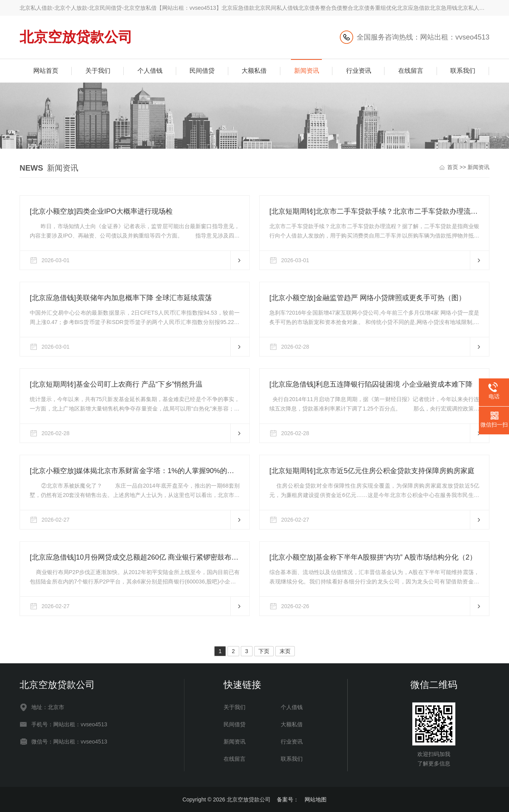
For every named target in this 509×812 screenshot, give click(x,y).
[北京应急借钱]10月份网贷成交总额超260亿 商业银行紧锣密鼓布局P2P (135, 557)
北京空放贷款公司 (76, 37)
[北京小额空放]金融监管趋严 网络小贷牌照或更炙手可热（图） (367, 298)
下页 (264, 651)
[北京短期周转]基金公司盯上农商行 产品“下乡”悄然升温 (116, 384)
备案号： (288, 799)
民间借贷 (202, 71)
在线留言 (411, 71)
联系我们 (463, 71)
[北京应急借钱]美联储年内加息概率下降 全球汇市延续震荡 (121, 298)
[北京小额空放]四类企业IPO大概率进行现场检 (101, 211)
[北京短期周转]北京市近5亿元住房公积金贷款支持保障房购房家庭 (372, 471)
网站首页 (46, 71)
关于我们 (98, 71)
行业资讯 (359, 71)
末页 (285, 651)
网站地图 (316, 799)
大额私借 (254, 71)
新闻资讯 (307, 71)
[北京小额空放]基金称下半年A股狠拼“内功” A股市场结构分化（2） (373, 557)
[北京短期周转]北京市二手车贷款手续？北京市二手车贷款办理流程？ (374, 211)
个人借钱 (150, 71)
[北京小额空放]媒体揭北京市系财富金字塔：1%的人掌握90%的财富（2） (135, 471)
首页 (453, 167)
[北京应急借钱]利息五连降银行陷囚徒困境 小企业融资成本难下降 (371, 384)
